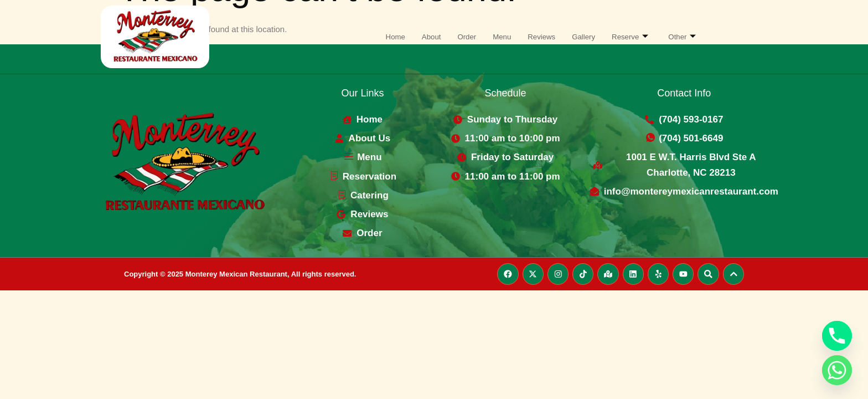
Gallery (587, 37)
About (424, 37)
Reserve (637, 37)
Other (693, 37)
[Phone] (837, 336)
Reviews (542, 37)
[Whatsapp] (837, 370)
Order (462, 37)
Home (385, 37)
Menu (499, 37)
